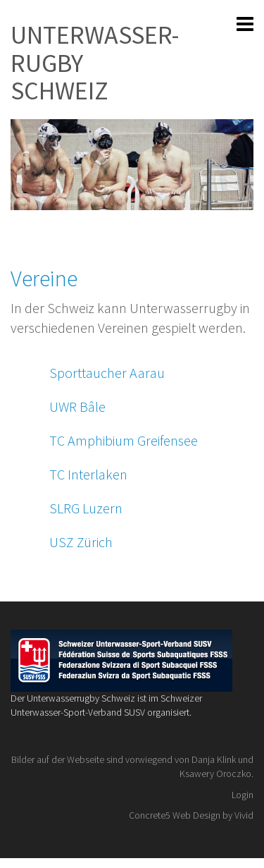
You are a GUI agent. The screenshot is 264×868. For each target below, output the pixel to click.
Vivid (244, 815)
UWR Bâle (77, 407)
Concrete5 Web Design (175, 815)
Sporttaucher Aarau (107, 373)
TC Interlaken (88, 474)
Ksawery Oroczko (215, 774)
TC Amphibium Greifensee (124, 440)
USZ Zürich (81, 542)
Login (243, 795)
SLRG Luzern (86, 508)
